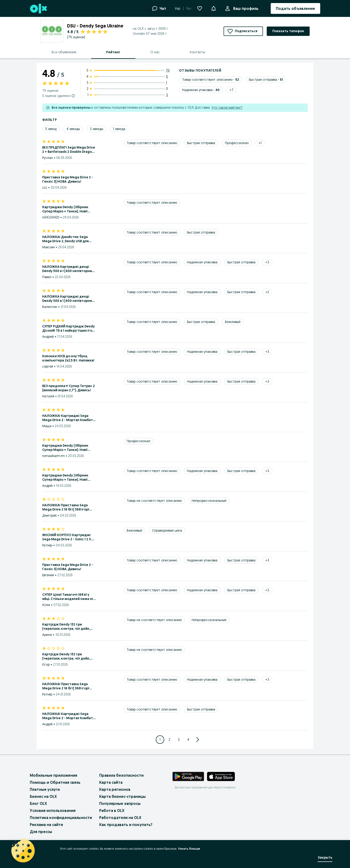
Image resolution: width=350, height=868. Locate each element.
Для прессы (41, 832)
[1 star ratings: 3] (128, 95)
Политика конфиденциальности (61, 818)
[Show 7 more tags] (231, 90)
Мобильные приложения (53, 775)
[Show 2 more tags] (267, 292)
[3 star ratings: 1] (128, 83)
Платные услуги (45, 789)
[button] (213, 8)
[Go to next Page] (198, 740)
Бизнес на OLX (43, 796)
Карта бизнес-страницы (122, 796)
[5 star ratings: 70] (128, 70)
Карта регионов (115, 789)
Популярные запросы (120, 803)
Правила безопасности (121, 775)
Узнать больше (189, 849)
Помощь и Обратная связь (55, 782)
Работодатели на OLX (120, 818)
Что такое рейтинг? (227, 108)
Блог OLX (38, 803)
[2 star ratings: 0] (128, 89)
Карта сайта (111, 782)
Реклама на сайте (46, 825)
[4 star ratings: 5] (128, 77)
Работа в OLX (112, 810)
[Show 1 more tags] (260, 143)
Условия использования (53, 810)
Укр (177, 8)
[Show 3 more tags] (267, 262)
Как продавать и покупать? (126, 825)
